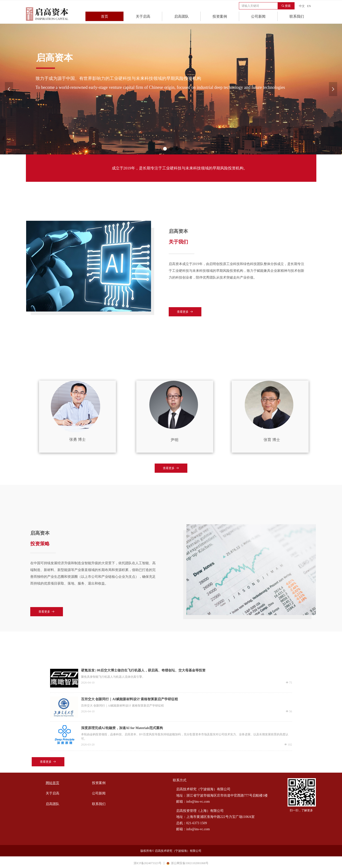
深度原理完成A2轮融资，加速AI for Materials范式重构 (122, 728)
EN (309, 6)
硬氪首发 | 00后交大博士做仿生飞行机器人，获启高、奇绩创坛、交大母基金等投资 (143, 670)
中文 (302, 6)
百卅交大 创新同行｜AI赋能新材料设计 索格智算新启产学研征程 (130, 699)
